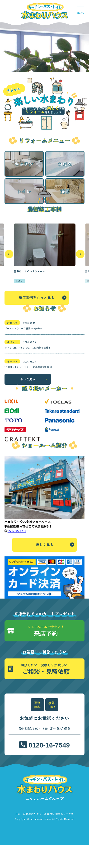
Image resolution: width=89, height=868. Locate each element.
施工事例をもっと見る (37, 314)
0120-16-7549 (49, 768)
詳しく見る (44, 567)
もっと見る (28, 401)
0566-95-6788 (17, 553)
